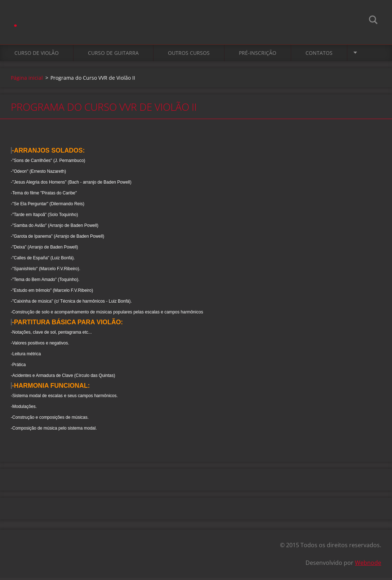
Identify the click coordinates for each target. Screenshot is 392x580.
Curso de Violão (37, 55)
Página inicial (27, 80)
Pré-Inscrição (258, 55)
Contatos (319, 55)
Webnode (368, 565)
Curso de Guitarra (113, 55)
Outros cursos (189, 55)
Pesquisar (373, 21)
